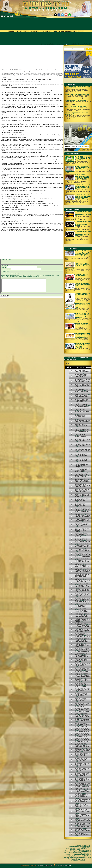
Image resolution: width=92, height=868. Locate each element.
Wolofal (72, 854)
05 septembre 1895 (71, 850)
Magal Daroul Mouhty (71, 858)
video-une (86, 856)
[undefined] (72, 371)
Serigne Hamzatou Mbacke (69, 853)
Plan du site (40, 865)
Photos (26, 31)
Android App (68, 865)
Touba (81, 31)
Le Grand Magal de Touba (77, 847)
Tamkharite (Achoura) (80, 853)
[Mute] (87, 367)
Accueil (11, 31)
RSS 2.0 (57, 865)
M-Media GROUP (72, 80)
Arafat (79, 856)
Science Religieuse (69, 31)
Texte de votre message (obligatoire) (10, 273)
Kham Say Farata (70, 849)
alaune (88, 856)
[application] (78, 367)
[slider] (81, 367)
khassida (70, 854)
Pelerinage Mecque (79, 858)
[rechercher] (74, 49)
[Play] (69, 367)
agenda (62, 865)
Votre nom (4, 267)
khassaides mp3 (46, 31)
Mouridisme (84, 854)
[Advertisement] (32, 56)
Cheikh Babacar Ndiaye (77, 852)
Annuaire (51, 865)
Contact (18, 31)
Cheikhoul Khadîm (83, 856)
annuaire (89, 854)
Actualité (34, 31)
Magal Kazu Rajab (72, 856)
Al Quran (56, 31)
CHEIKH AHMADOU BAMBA (77, 860)
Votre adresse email (6, 269)
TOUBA (88, 852)
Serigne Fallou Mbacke (78, 855)
